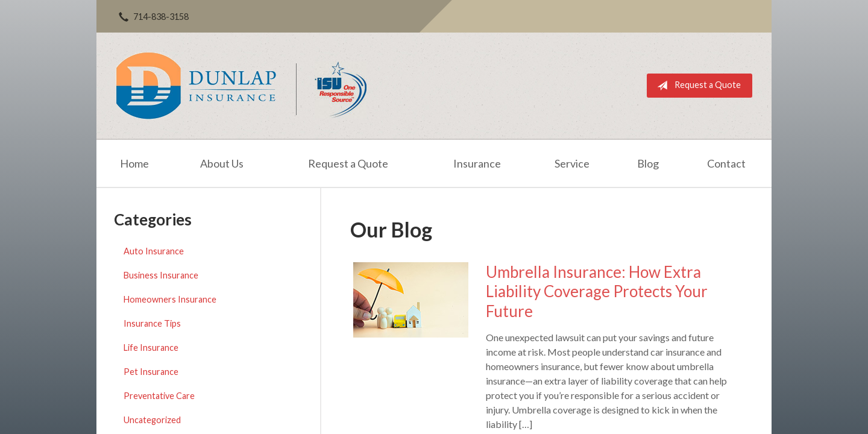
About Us (222, 163)
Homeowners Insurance (170, 299)
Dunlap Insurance (242, 86)
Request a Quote (697, 86)
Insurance (477, 163)
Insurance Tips (152, 323)
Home (134, 163)
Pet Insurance (151, 372)
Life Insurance (151, 348)
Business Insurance (161, 275)
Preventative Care (159, 396)
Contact (726, 163)
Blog (648, 163)
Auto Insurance (154, 251)
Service (572, 163)
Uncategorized (152, 420)
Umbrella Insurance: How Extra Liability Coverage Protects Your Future (597, 291)
